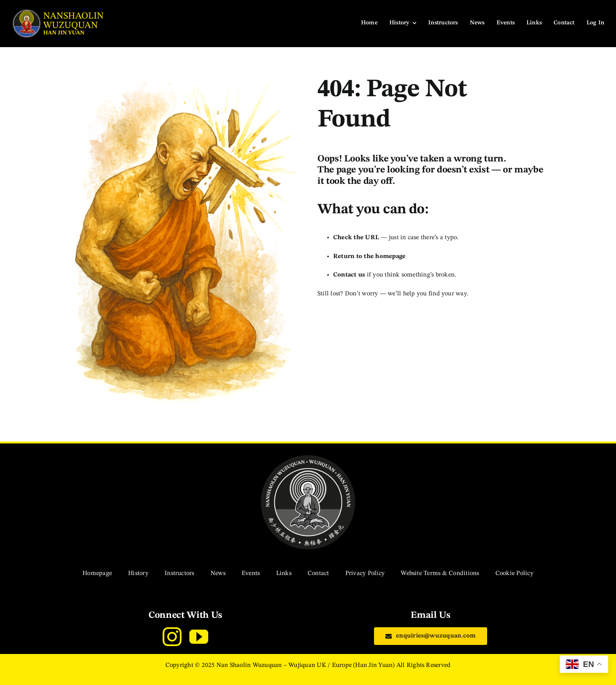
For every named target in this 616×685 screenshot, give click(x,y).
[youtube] (199, 637)
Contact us (349, 275)
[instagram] (172, 637)
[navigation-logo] (59, 12)
